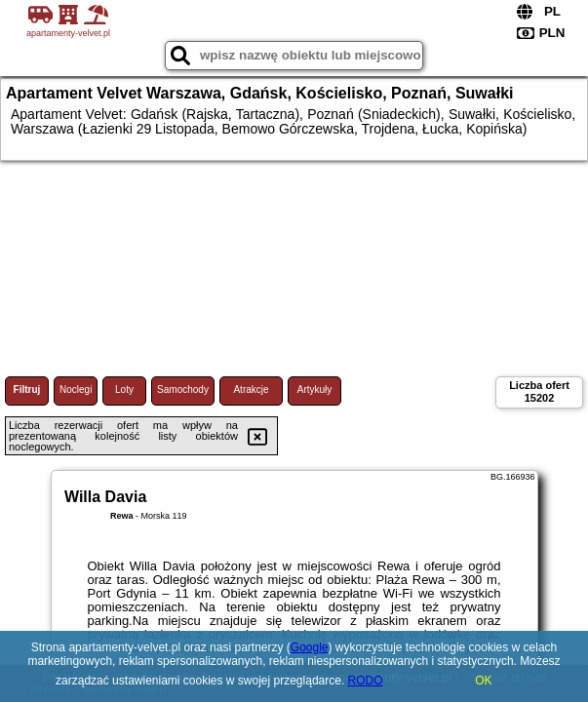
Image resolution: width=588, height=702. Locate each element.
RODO (366, 681)
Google (310, 647)
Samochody (183, 390)
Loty (124, 390)
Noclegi (76, 390)
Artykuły (315, 390)
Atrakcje (251, 390)
